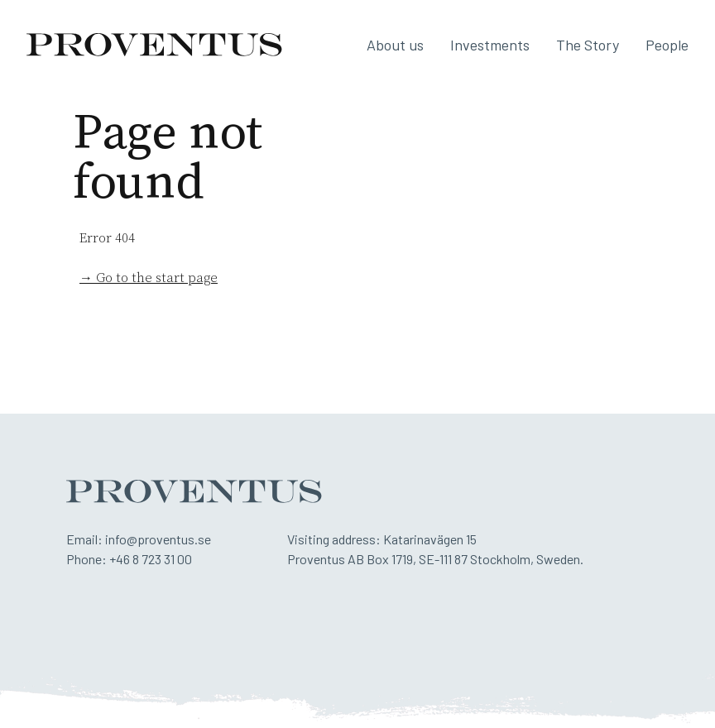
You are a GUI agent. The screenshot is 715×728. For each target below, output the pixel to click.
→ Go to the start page (149, 278)
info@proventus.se (158, 539)
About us (395, 45)
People (667, 45)
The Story (588, 45)
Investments (490, 45)
